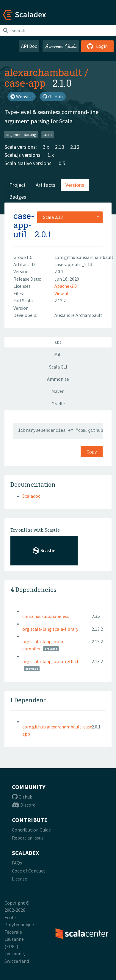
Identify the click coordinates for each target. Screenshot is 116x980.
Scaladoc (31, 496)
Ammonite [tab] (58, 379)
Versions (75, 185)
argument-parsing (21, 135)
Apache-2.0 (66, 286)
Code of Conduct (29, 871)
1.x (51, 155)
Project (17, 185)
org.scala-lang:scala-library (50, 629)
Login (97, 46)
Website (22, 97)
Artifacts (46, 185)
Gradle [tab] (58, 404)
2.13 (60, 147)
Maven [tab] (58, 391)
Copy (92, 452)
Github (22, 797)
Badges (18, 197)
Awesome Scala (61, 46)
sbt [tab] (58, 342)
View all (62, 293)
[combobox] (70, 217)
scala (48, 135)
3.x (46, 147)
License (19, 879)
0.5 (62, 163)
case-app (25, 83)
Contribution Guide (31, 830)
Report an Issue (28, 838)
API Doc (29, 46)
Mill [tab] (58, 354)
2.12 (75, 147)
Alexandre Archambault (78, 315)
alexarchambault (43, 72)
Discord (24, 805)
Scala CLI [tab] (58, 367)
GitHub (53, 97)
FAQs (17, 863)
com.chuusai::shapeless (46, 616)
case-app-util (24, 225)
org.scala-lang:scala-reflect (51, 661)
